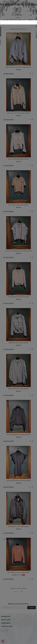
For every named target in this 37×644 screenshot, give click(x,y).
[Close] (35, 22)
